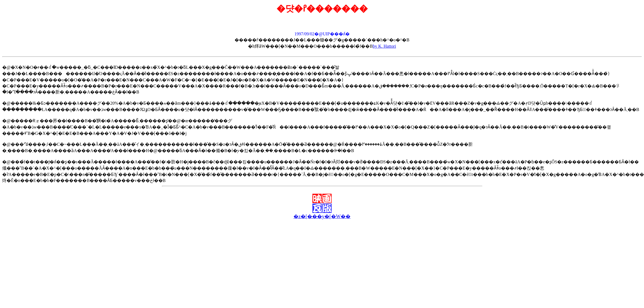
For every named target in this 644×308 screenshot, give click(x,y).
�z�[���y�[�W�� (322, 216)
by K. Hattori (384, 46)
